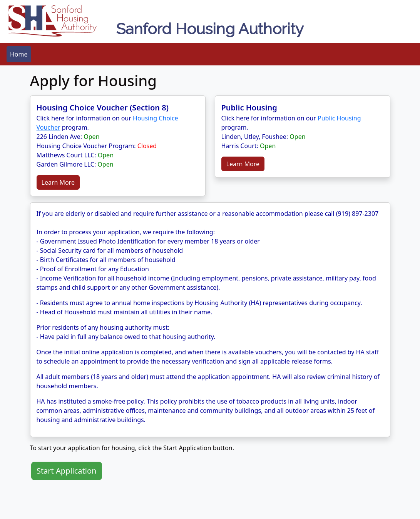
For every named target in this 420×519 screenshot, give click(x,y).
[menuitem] (19, 54)
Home (19, 54)
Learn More (58, 182)
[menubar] (19, 54)
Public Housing (339, 118)
